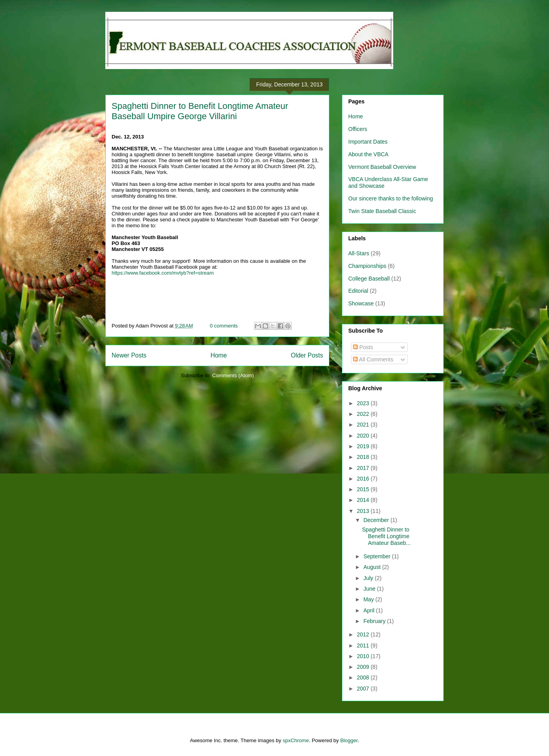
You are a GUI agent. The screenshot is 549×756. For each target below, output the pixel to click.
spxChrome (296, 740)
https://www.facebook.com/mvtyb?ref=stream (163, 273)
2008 (364, 677)
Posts (363, 347)
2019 (364, 446)
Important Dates (368, 142)
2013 (364, 511)
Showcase (361, 303)
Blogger (349, 740)
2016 (364, 479)
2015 (364, 489)
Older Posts (307, 355)
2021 (364, 425)
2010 (364, 656)
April (370, 610)
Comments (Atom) (233, 375)
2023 (364, 403)
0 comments (224, 326)
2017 (364, 468)
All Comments (373, 359)
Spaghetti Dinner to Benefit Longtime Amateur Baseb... (386, 536)
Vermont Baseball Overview (382, 167)
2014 (364, 500)
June (370, 589)
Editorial (358, 291)
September (377, 556)
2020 (364, 436)
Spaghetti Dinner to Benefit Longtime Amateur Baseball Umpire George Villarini (200, 111)
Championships (367, 266)
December (377, 520)
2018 (364, 457)
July (369, 578)
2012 (364, 634)
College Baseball (369, 279)
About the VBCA (368, 154)
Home (219, 355)
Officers (358, 129)
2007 (364, 689)
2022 (364, 414)
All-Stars (359, 253)
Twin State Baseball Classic (382, 211)
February (375, 621)
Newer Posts (129, 355)
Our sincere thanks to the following (391, 198)
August (373, 567)
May (369, 599)
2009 (364, 667)
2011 (364, 646)
